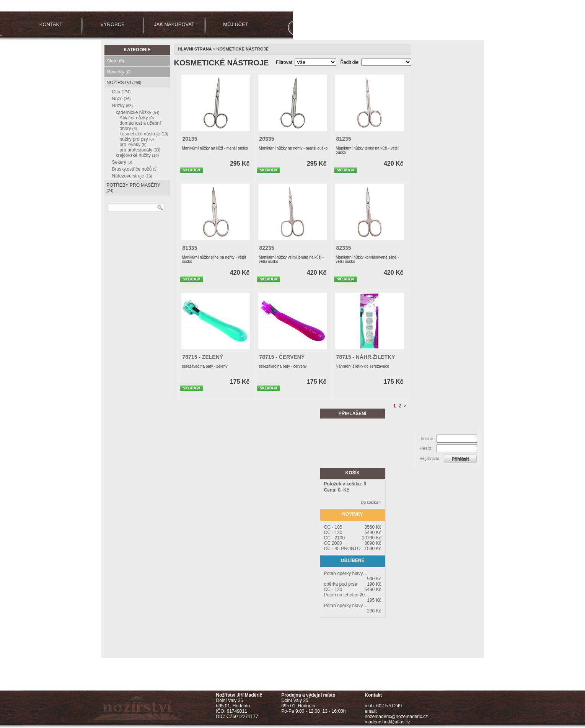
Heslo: (426, 448)
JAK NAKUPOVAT (174, 24)
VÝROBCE (112, 24)
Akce (116, 61)
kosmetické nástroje (243, 49)
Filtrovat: (285, 62)
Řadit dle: (350, 62)
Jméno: (427, 439)
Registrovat (429, 458)
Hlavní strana (195, 49)
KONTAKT (51, 24)
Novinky (119, 72)
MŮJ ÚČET (236, 24)
